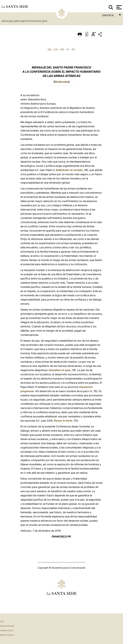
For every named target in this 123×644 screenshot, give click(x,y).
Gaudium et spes (60, 370)
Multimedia (62, 82)
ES (56, 50)
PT (74, 50)
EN (49, 50)
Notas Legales (7, 626)
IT (68, 50)
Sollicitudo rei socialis (69, 170)
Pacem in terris (63, 421)
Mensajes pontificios (28, 21)
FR (62, 50)
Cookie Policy (7, 631)
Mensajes (8, 21)
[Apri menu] (119, 7)
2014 (45, 21)
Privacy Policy (7, 635)
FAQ (2, 621)
